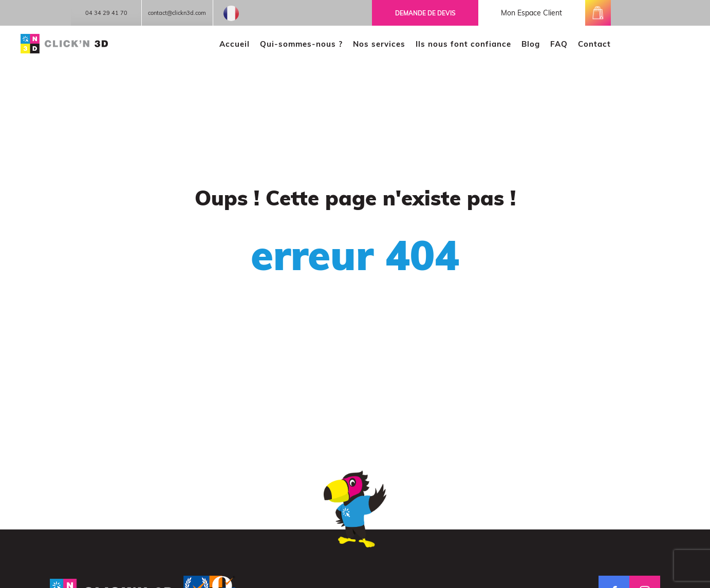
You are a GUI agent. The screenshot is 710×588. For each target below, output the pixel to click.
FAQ (559, 44)
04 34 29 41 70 (106, 13)
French (231, 13)
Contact (594, 44)
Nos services (379, 44)
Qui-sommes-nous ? (301, 44)
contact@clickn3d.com (177, 13)
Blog (531, 44)
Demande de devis (425, 13)
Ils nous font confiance (463, 44)
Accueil (235, 44)
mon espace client (531, 13)
